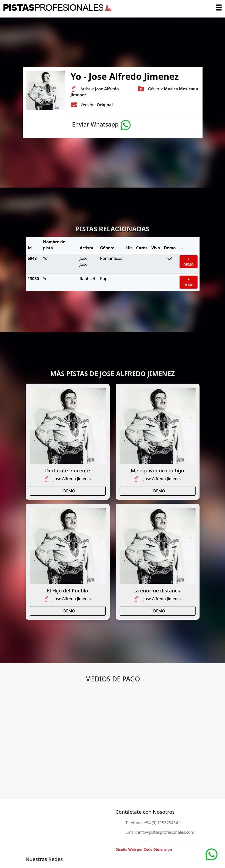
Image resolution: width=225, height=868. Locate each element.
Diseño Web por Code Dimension (144, 849)
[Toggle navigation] (219, 8)
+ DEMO (189, 262)
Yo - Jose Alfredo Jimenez (125, 76)
